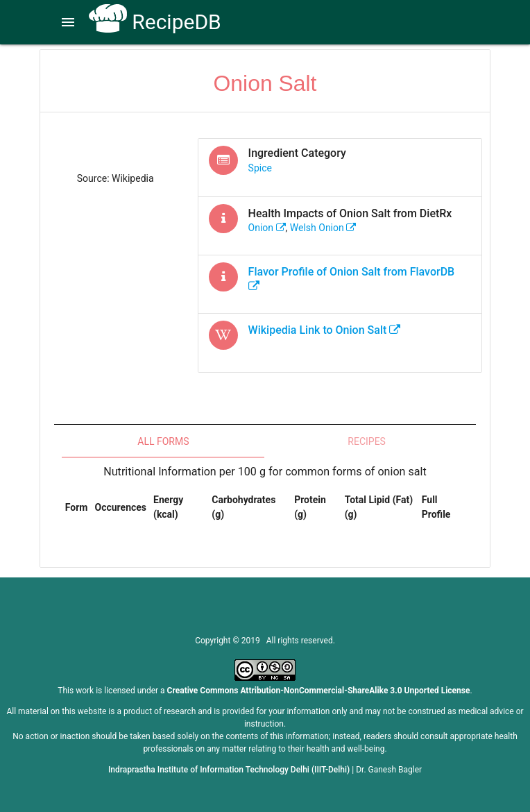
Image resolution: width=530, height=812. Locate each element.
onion (267, 228)
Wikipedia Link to (325, 330)
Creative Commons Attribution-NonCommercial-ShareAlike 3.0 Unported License (319, 691)
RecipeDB (155, 22)
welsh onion (323, 228)
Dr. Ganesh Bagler (389, 770)
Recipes (367, 441)
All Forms (163, 441)
